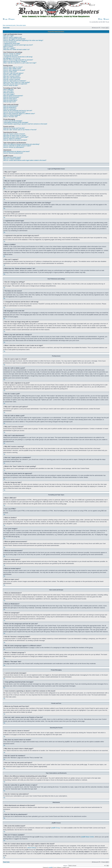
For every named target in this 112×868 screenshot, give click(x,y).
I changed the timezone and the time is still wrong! (18, 57)
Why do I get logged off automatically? (14, 39)
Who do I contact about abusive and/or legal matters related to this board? (25, 160)
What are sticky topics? (10, 99)
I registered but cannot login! (12, 43)
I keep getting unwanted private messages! (16, 122)
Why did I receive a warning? (12, 79)
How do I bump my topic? (11, 85)
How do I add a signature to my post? (14, 70)
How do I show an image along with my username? (18, 60)
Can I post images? (9, 94)
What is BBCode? (9, 90)
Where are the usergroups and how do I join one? (18, 111)
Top (4, 178)
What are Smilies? (9, 93)
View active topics (21, 25)
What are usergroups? (10, 109)
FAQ (100, 19)
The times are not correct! (11, 55)
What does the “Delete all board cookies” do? (16, 50)
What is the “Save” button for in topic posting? (17, 82)
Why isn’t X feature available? (12, 159)
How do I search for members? (12, 138)
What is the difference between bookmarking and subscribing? (21, 144)
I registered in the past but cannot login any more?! (18, 45)
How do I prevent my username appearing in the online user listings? (23, 40)
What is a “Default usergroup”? (12, 115)
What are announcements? (11, 97)
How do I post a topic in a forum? (13, 67)
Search (106, 19)
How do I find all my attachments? (13, 153)
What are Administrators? (11, 106)
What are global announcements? (13, 96)
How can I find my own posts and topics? (15, 140)
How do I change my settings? (12, 54)
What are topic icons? (10, 102)
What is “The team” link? (10, 117)
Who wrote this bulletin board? (12, 157)
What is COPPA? (8, 46)
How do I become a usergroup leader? (15, 112)
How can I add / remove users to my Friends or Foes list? (20, 130)
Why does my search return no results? (15, 135)
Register (12, 19)
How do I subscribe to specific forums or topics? (17, 146)
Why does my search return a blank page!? (16, 137)
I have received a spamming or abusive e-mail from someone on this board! (25, 124)
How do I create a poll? (10, 72)
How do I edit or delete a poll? (12, 75)
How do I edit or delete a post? (12, 69)
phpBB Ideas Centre (87, 837)
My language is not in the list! (12, 58)
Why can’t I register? (9, 48)
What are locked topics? (10, 100)
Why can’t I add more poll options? (13, 73)
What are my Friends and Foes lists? (14, 128)
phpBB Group (56, 828)
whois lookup (32, 848)
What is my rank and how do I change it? (15, 61)
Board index (6, 28)
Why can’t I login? (9, 36)
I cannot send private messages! (13, 121)
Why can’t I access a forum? (12, 76)
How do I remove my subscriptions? (14, 147)
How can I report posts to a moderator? (15, 81)
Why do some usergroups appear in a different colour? (19, 114)
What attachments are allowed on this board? (17, 152)
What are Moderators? (10, 108)
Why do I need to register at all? (13, 37)
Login (5, 19)
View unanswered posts (9, 25)
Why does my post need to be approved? (15, 84)
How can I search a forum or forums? (14, 134)
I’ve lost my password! (10, 42)
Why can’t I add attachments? (12, 78)
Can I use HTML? (9, 91)
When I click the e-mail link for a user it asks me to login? (20, 63)
